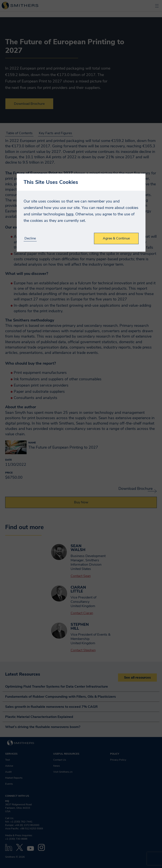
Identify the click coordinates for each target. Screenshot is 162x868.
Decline (30, 238)
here (70, 214)
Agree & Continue (116, 238)
